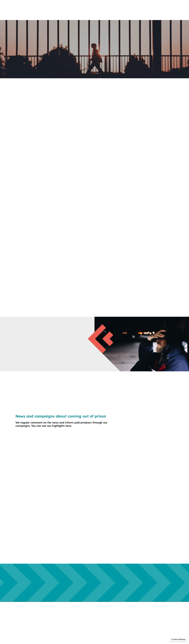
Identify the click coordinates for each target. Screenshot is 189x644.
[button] (178, 639)
